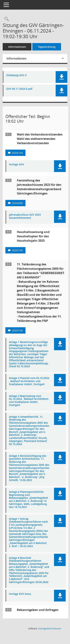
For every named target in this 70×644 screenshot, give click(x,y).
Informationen (17, 47)
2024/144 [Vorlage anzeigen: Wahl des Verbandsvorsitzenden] (17, 153)
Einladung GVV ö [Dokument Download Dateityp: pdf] (16, 75)
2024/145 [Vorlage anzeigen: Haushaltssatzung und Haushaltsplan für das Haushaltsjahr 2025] (17, 250)
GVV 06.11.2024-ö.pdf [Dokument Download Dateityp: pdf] (19, 89)
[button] (61, 77)
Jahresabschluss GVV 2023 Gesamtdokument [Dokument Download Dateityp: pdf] (25, 216)
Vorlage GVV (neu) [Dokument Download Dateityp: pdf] (20, 594)
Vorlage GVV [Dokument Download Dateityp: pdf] (17, 165)
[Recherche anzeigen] (6, 19)
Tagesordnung (47, 47)
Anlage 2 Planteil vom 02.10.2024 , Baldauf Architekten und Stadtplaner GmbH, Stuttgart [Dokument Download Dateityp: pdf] (29, 381)
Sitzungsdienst (50, 629)
